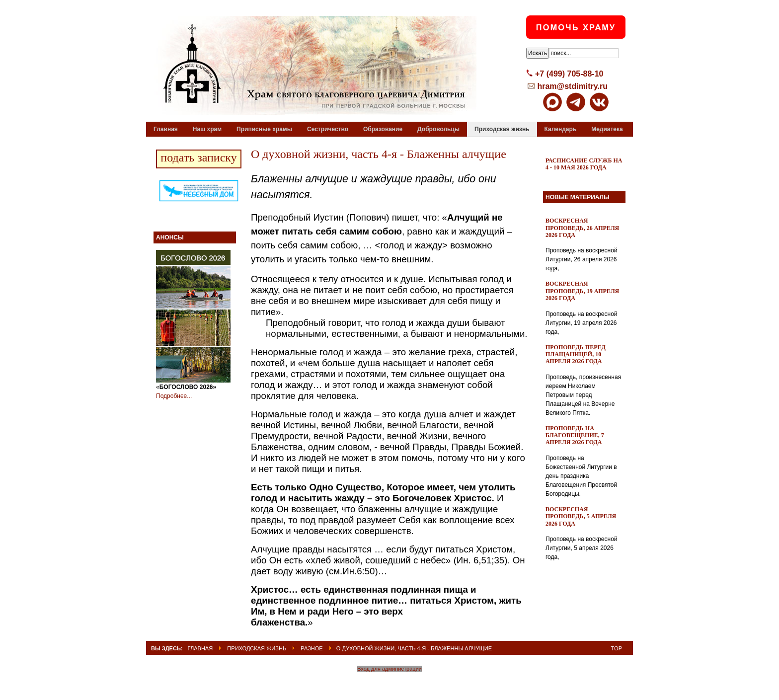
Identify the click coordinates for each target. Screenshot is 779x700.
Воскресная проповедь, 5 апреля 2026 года (581, 516)
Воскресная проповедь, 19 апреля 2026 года (582, 291)
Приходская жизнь (257, 648)
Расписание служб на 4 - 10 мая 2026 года (584, 164)
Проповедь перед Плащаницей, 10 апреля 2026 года (576, 354)
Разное (312, 648)
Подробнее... (174, 396)
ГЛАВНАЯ (200, 648)
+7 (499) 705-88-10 (569, 74)
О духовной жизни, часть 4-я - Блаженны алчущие (379, 154)
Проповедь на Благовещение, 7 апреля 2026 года (575, 435)
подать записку (198, 157)
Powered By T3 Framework (390, 682)
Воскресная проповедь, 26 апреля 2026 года (582, 228)
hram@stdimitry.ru (572, 86)
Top (617, 648)
